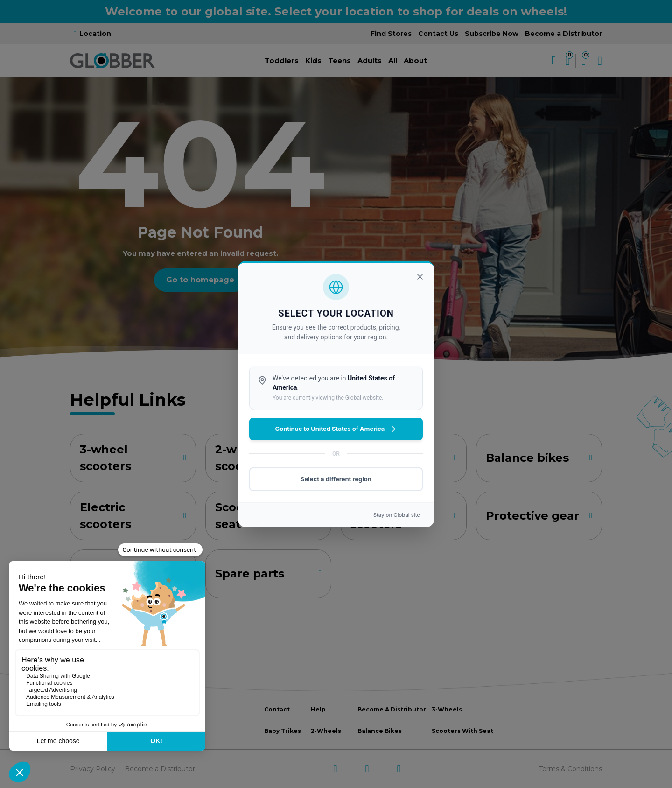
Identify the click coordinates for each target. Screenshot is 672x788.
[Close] (420, 277)
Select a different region (336, 479)
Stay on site (397, 515)
